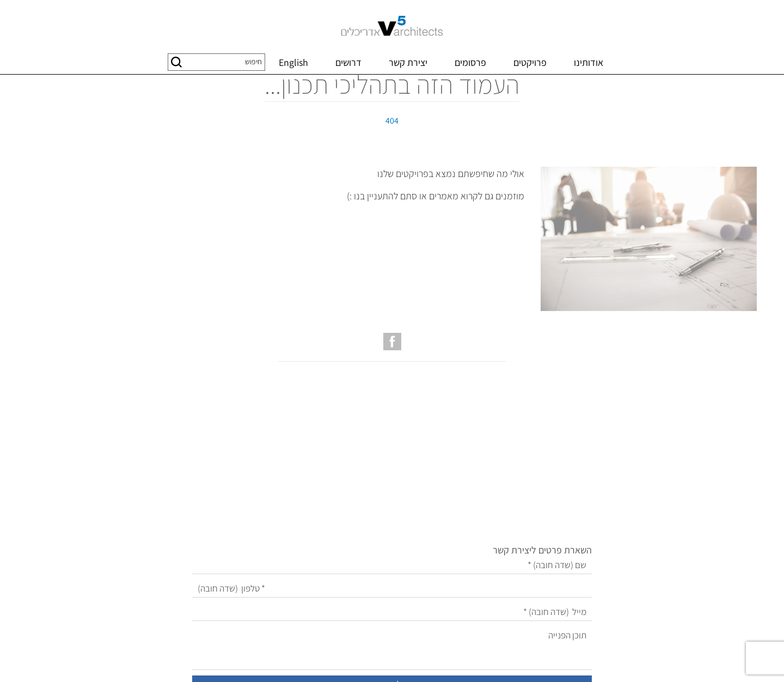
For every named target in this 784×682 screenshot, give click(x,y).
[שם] (359, 475)
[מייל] (359, 522)
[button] (176, 62)
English (293, 62)
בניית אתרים (440, 661)
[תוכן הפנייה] (359, 558)
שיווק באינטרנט (396, 661)
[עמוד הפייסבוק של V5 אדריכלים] (392, 396)
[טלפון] (359, 499)
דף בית (744, 86)
